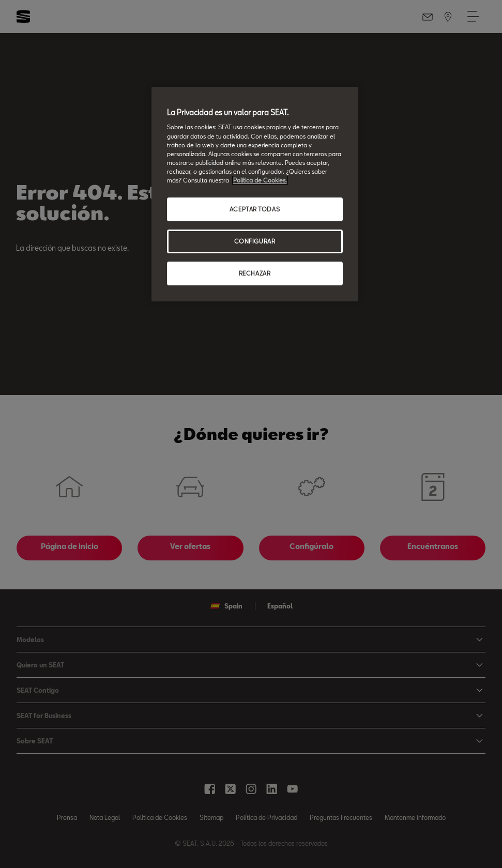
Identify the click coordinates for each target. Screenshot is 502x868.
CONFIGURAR (255, 241)
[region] (255, 194)
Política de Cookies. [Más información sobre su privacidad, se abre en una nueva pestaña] (260, 180)
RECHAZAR (255, 273)
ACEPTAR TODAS (255, 209)
